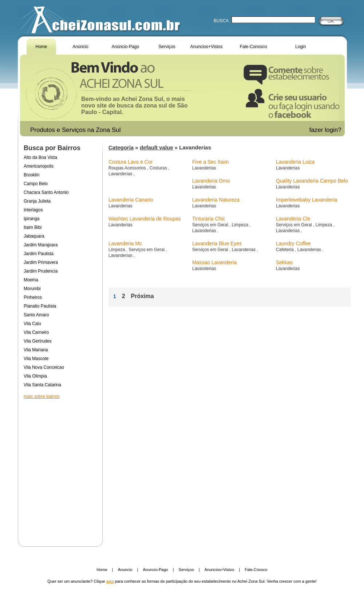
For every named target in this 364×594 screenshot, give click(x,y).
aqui (110, 581)
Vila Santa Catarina (42, 385)
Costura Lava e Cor (130, 162)
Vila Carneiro (36, 332)
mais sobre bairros (42, 396)
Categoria (121, 147)
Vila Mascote (36, 359)
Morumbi (32, 289)
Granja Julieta (37, 201)
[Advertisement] (60, 468)
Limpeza (241, 225)
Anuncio (125, 570)
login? (334, 130)
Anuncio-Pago (156, 570)
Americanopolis (39, 166)
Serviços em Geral (211, 225)
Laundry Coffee (293, 243)
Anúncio (80, 47)
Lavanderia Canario (131, 200)
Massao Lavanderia (214, 262)
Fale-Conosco (254, 47)
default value (157, 147)
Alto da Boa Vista (40, 157)
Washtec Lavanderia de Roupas (145, 219)
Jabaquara (34, 236)
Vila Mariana (36, 350)
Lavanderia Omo (211, 181)
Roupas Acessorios (128, 168)
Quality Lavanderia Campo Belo (312, 181)
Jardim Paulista (39, 254)
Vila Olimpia (35, 376)
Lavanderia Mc (125, 243)
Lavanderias (121, 174)
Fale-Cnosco (256, 570)
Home (41, 47)
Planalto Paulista (40, 306)
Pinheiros (33, 297)
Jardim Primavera (41, 262)
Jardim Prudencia (41, 271)
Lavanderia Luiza (295, 162)
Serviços (167, 47)
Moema (31, 280)
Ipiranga (31, 219)
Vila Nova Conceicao (44, 367)
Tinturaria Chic (209, 219)
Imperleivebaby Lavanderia (306, 200)
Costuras (159, 168)
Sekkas (284, 262)
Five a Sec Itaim (210, 162)
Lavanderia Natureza (216, 200)
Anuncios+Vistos (207, 47)
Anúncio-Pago (125, 47)
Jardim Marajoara (41, 245)
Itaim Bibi (33, 227)
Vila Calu (32, 324)
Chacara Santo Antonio (46, 192)
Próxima (142, 296)
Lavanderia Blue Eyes (217, 243)
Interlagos (33, 210)
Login (300, 47)
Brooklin (31, 175)
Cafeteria (285, 250)
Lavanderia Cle (293, 219)
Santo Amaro (36, 315)
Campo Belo (36, 184)
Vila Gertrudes (37, 341)
